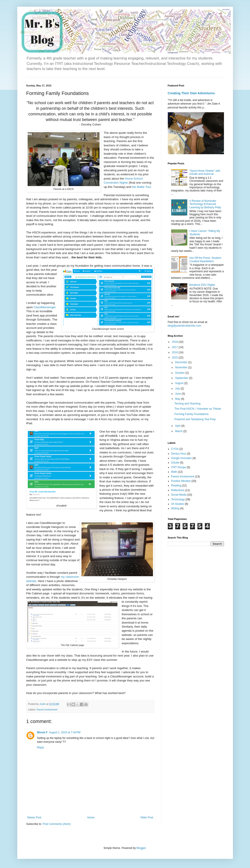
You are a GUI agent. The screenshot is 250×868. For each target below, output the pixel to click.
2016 (175, 352)
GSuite (175, 463)
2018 (175, 342)
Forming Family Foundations (191, 414)
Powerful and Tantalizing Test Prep (195, 419)
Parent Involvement (47, 710)
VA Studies (178, 504)
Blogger (141, 848)
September (182, 378)
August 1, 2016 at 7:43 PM (65, 732)
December (182, 362)
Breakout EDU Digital (202, 285)
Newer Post (34, 817)
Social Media (179, 495)
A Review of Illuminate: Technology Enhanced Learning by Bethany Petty (205, 204)
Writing (175, 508)
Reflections (178, 490)
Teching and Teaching (187, 404)
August (180, 383)
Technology (178, 499)
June (178, 394)
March (179, 431)
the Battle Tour (142, 187)
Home (91, 817)
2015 (175, 358)
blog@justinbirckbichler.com (185, 326)
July (178, 389)
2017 (175, 347)
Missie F (42, 732)
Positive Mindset (181, 481)
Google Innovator (181, 458)
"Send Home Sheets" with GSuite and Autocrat (205, 172)
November (182, 367)
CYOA (175, 449)
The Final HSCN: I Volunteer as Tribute (198, 409)
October (180, 373)
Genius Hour (179, 454)
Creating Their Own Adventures (191, 93)
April (178, 426)
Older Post (147, 817)
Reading (176, 486)
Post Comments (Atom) (57, 824)
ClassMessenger (45, 307)
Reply (41, 747)
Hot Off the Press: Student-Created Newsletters (206, 259)
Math (174, 472)
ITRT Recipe (179, 467)
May (178, 399)
